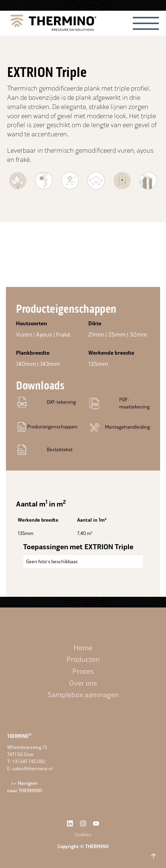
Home (83, 648)
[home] (52, 23)
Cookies (83, 835)
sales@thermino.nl (32, 769)
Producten (83, 659)
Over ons (83, 683)
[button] (146, 23)
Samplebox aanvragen (83, 695)
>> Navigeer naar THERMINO (25, 787)
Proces (83, 671)
